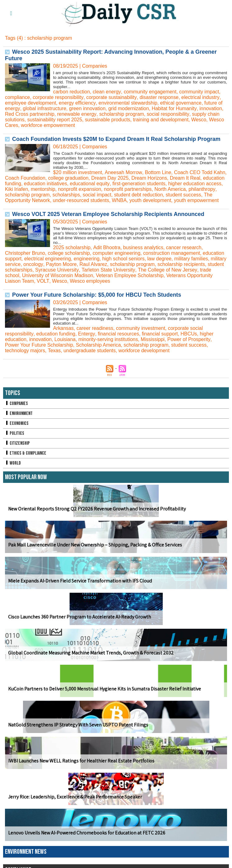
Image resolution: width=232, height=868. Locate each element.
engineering (87, 264)
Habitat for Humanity (175, 108)
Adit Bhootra (107, 253)
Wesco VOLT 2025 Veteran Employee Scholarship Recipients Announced (109, 220)
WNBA (168, 200)
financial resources (118, 339)
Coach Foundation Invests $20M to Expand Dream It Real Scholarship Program (117, 139)
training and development (161, 120)
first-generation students (162, 184)
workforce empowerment (48, 125)
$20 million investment (78, 172)
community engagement (150, 92)
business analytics (143, 253)
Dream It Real (200, 178)
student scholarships (28, 275)
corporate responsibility (58, 97)
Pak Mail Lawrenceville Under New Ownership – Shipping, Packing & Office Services (95, 550)
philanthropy (39, 195)
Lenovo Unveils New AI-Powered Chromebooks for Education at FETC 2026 (86, 838)
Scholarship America (99, 351)
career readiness (95, 334)
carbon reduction (72, 92)
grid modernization (129, 108)
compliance (18, 97)
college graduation (83, 178)
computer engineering (117, 259)
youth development (199, 200)
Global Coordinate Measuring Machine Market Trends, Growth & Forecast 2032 (91, 658)
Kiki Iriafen (58, 189)
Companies (16, 409)
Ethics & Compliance (26, 459)
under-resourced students (130, 200)
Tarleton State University (126, 275)
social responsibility (168, 114)
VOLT (43, 287)
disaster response (159, 97)
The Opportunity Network (71, 200)
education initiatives (69, 184)
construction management (172, 259)
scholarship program (122, 114)
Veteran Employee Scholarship (143, 281)
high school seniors (124, 264)
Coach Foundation (40, 178)
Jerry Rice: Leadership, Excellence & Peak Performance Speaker (75, 802)
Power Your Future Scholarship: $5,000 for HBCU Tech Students (97, 300)
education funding (25, 184)
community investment (141, 334)
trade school (18, 281)
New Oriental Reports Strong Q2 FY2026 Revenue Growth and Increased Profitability (97, 514)
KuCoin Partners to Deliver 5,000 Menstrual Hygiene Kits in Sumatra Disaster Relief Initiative (105, 694)
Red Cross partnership (30, 114)
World (13, 469)
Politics (15, 439)
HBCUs (189, 339)
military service (21, 270)
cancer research (184, 253)
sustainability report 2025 (55, 120)
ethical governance (181, 103)
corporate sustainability (111, 97)
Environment (19, 419)
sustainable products (108, 120)
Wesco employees (90, 287)
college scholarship (69, 259)
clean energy (107, 92)
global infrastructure (45, 108)
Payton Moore (78, 270)
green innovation (87, 108)
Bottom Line (158, 172)
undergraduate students (90, 356)
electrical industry (201, 97)
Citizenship (17, 449)
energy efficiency (77, 103)
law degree (160, 264)
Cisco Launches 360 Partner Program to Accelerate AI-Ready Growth (80, 622)
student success (23, 200)
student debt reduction (190, 195)
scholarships (117, 195)
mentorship (84, 189)
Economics (17, 429)
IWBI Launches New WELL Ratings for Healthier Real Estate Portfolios (81, 766)
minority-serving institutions (109, 345)
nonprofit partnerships (170, 189)
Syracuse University (75, 275)
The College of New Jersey (185, 275)
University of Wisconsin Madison (71, 281)
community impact (200, 92)
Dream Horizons (164, 178)
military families (192, 264)
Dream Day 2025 (125, 178)
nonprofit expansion (121, 189)
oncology (50, 270)
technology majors (25, 356)
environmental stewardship (128, 103)
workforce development (145, 356)
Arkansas (64, 334)
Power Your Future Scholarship (39, 351)
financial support (160, 339)
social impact (148, 195)
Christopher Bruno (25, 259)
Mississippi (153, 345)
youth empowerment (27, 206)
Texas (54, 356)
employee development (31, 103)
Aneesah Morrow (123, 172)
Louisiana (65, 345)
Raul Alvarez (111, 270)
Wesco (200, 120)
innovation (211, 108)
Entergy (86, 339)
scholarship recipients (199, 270)
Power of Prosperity (190, 345)
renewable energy (77, 114)
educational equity (113, 184)
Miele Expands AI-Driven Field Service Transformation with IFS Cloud (80, 586)
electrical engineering (48, 264)
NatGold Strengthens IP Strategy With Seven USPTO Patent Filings (78, 730)
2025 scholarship (72, 253)
